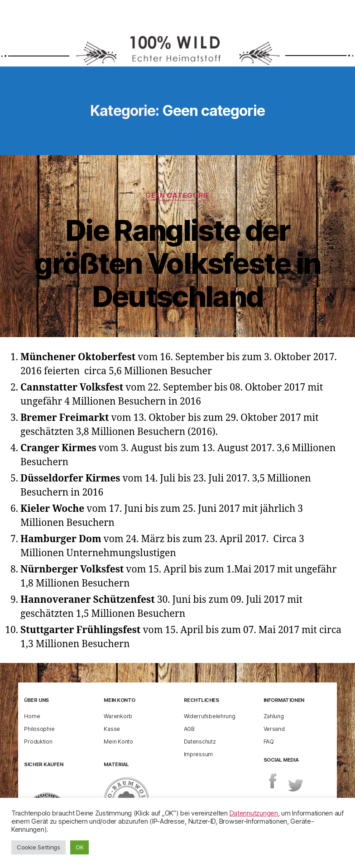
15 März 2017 (228, 332)
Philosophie (39, 729)
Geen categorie (177, 196)
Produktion (38, 742)
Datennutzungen (254, 813)
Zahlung (274, 716)
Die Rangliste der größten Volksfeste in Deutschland (177, 263)
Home (32, 716)
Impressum (199, 754)
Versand (274, 729)
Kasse (112, 729)
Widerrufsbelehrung (210, 716)
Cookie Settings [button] (38, 847)
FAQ (269, 742)
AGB (189, 729)
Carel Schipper (155, 332)
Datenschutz (200, 742)
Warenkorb (118, 716)
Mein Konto (118, 742)
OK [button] (79, 847)
